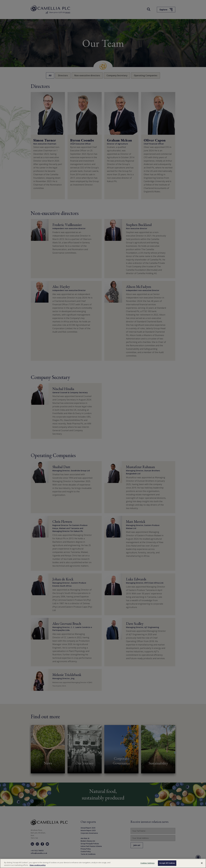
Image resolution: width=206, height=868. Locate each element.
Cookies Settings (147, 863)
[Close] (202, 863)
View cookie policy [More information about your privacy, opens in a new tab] (38, 865)
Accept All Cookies (167, 863)
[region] (103, 863)
